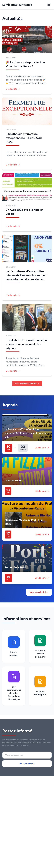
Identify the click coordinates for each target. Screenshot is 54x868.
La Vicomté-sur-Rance (17, 5)
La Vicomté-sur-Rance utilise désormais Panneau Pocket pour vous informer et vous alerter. (27, 275)
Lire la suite (13, 89)
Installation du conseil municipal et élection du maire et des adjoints (27, 344)
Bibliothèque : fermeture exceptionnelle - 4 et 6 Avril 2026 (24, 138)
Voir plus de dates (39, 592)
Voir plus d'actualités (27, 383)
